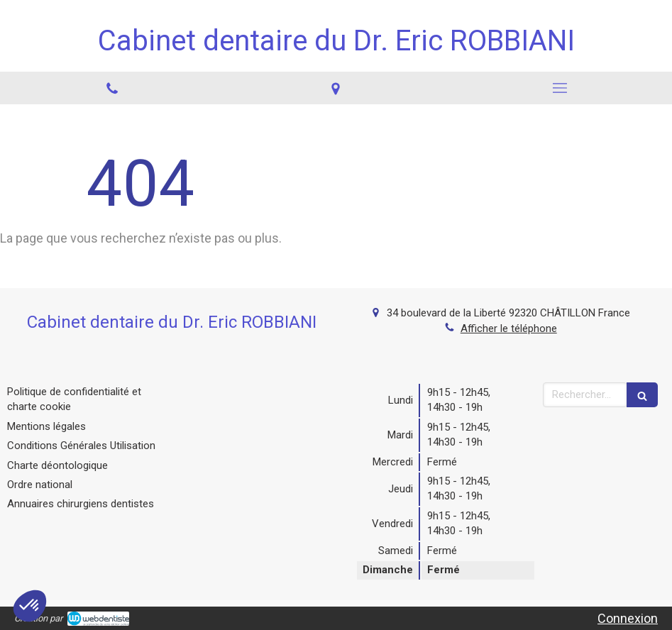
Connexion (628, 618)
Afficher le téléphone (509, 328)
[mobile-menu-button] (560, 88)
